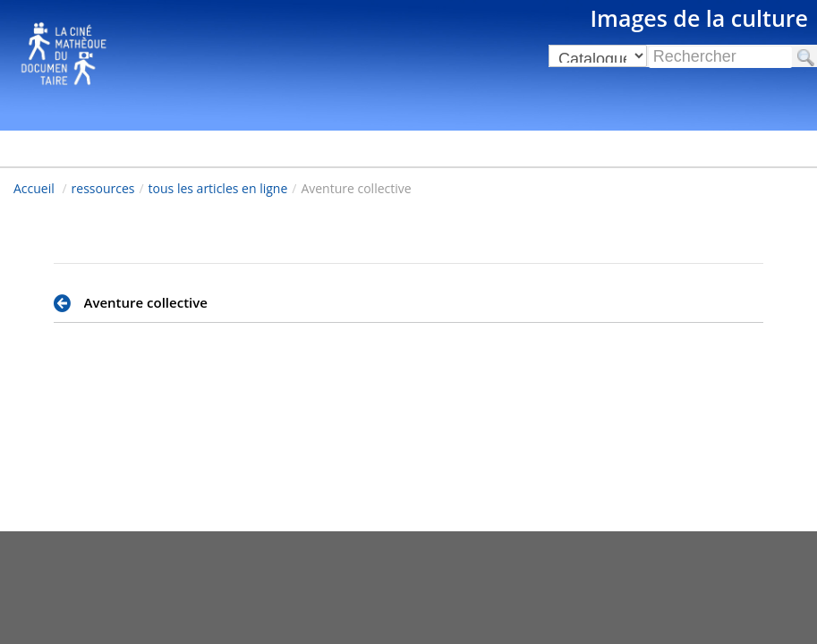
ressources (103, 188)
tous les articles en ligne (218, 188)
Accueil (34, 188)
